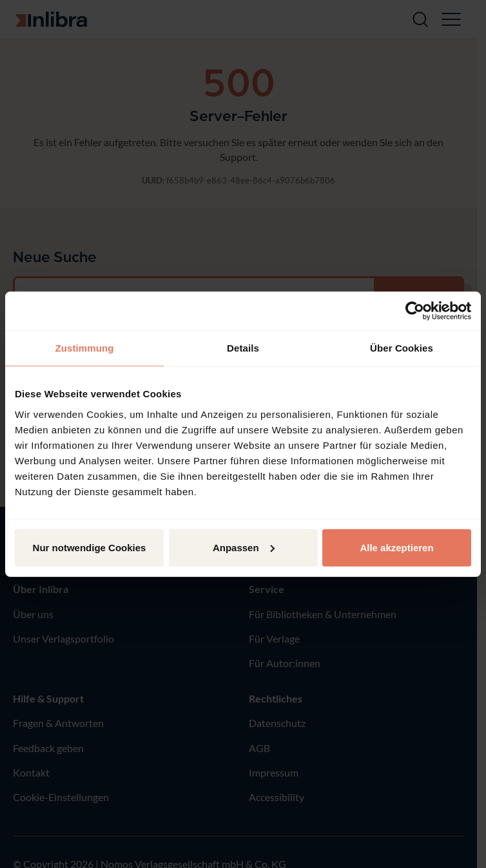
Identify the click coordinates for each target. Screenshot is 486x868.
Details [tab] (243, 348)
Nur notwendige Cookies (90, 547)
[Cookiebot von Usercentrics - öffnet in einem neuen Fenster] (415, 311)
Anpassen (244, 547)
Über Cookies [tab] (402, 348)
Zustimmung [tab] (85, 348)
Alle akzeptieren (396, 547)
